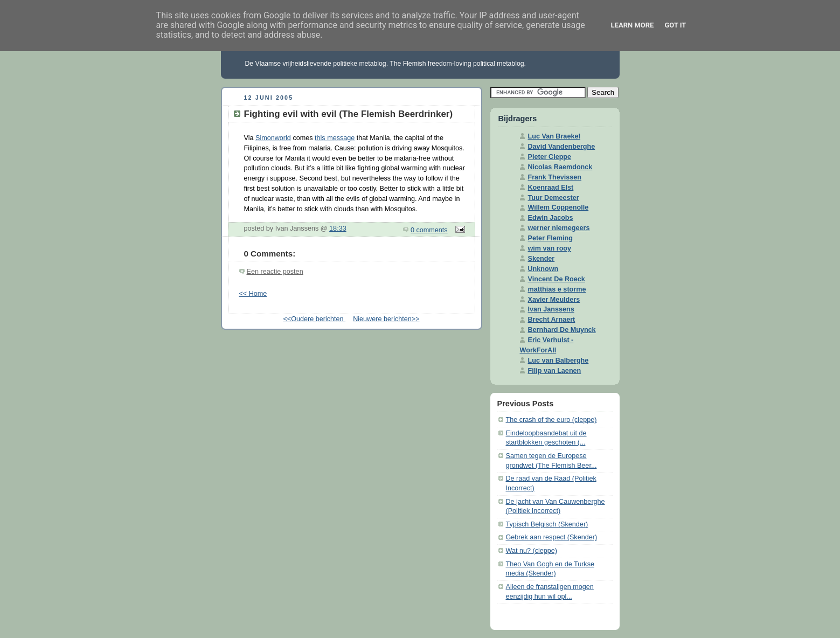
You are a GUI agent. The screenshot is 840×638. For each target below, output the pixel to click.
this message (335, 138)
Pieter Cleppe (550, 157)
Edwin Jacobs (551, 218)
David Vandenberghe (562, 147)
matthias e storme (557, 289)
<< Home (253, 294)
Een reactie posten (275, 272)
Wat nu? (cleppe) (532, 551)
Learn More (633, 25)
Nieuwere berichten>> (386, 319)
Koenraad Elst (551, 188)
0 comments (429, 230)
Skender (542, 259)
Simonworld (273, 138)
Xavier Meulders (554, 300)
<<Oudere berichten (314, 319)
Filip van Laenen (555, 371)
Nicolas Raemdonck (560, 167)
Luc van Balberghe (558, 360)
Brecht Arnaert (552, 320)
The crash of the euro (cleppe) (551, 420)
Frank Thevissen (555, 177)
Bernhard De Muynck (562, 330)
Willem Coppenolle (558, 207)
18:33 (338, 228)
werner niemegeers (559, 228)
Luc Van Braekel (554, 136)
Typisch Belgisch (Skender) (547, 524)
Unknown (543, 269)
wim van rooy (550, 248)
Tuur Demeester (554, 198)
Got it (675, 25)
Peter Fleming (550, 238)
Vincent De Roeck (557, 279)
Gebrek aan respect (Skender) (552, 537)
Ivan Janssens (551, 309)
